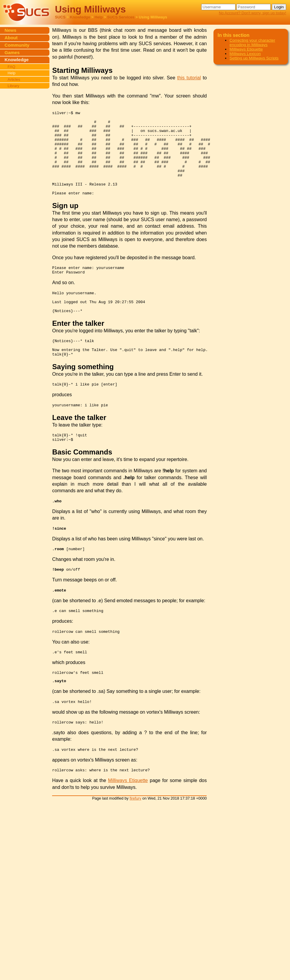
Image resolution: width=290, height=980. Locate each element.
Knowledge (80, 17)
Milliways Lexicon (245, 54)
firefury (135, 841)
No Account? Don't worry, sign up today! (252, 13)
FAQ (12, 67)
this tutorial (189, 78)
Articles (14, 80)
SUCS (60, 17)
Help (99, 17)
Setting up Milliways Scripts (254, 58)
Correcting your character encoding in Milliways (252, 43)
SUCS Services (121, 17)
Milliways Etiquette (128, 823)
